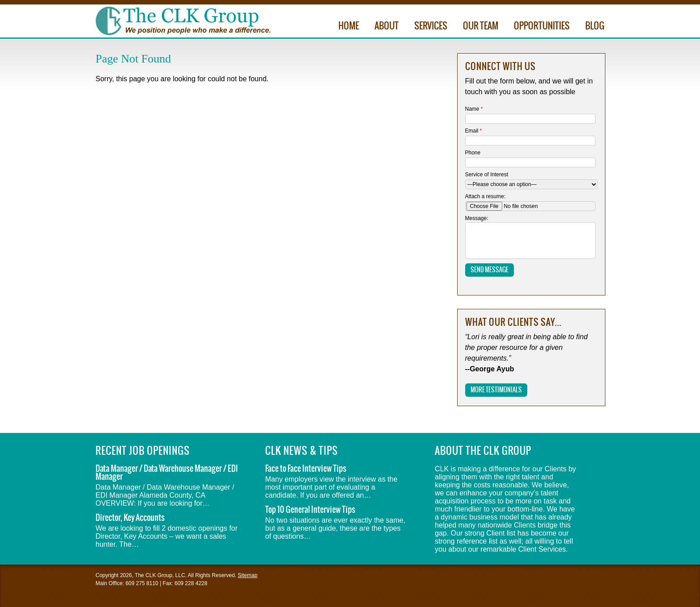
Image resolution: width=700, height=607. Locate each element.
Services (431, 26)
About (387, 26)
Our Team (481, 26)
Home (349, 26)
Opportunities (542, 26)
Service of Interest (487, 175)
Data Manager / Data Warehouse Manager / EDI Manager (167, 473)
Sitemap (248, 575)
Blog (595, 26)
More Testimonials (496, 390)
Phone (473, 153)
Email (474, 131)
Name (474, 109)
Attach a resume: (485, 196)
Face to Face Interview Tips (306, 469)
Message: (477, 218)
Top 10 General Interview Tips (310, 510)
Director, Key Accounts (130, 518)
